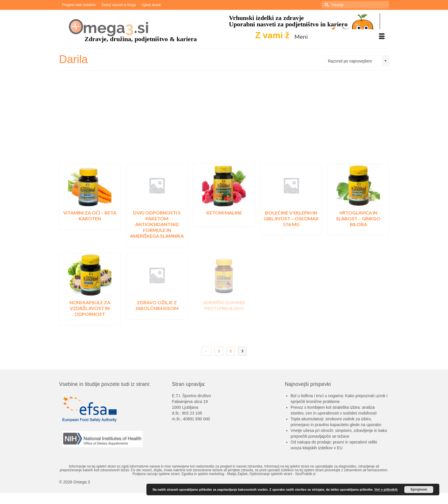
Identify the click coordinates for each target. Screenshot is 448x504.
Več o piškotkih (386, 490)
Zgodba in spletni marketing (203, 474)
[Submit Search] (326, 5)
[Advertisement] (224, 120)
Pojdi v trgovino (90, 225)
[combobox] (357, 61)
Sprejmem (419, 490)
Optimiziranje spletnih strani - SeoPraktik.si (282, 474)
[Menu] (339, 36)
